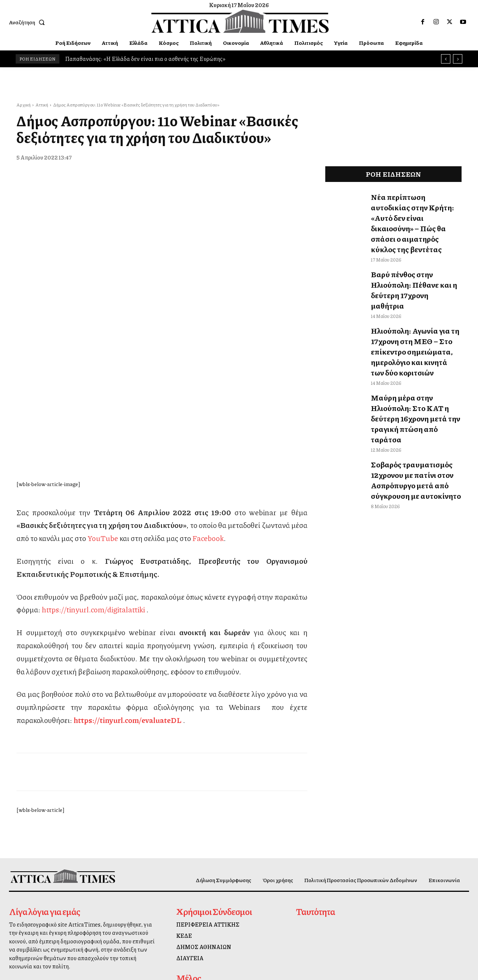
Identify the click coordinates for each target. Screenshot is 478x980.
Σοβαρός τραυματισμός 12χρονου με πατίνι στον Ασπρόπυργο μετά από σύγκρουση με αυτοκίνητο (406, 400)
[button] (28, 22)
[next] (458, 59)
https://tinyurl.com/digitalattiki (93, 482)
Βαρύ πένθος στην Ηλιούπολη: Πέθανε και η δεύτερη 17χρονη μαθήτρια (413, 252)
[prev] (446, 59)
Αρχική (24, 105)
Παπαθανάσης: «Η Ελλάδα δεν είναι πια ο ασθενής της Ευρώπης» (145, 59)
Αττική (42, 105)
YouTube (103, 410)
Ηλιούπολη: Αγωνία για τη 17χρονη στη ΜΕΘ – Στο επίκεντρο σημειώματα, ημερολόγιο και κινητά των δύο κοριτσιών (413, 300)
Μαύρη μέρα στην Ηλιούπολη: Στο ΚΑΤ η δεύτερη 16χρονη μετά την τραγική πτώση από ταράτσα (412, 352)
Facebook (208, 410)
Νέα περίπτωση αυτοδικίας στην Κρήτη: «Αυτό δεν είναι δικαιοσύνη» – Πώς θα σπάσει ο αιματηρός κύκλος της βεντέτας (415, 208)
